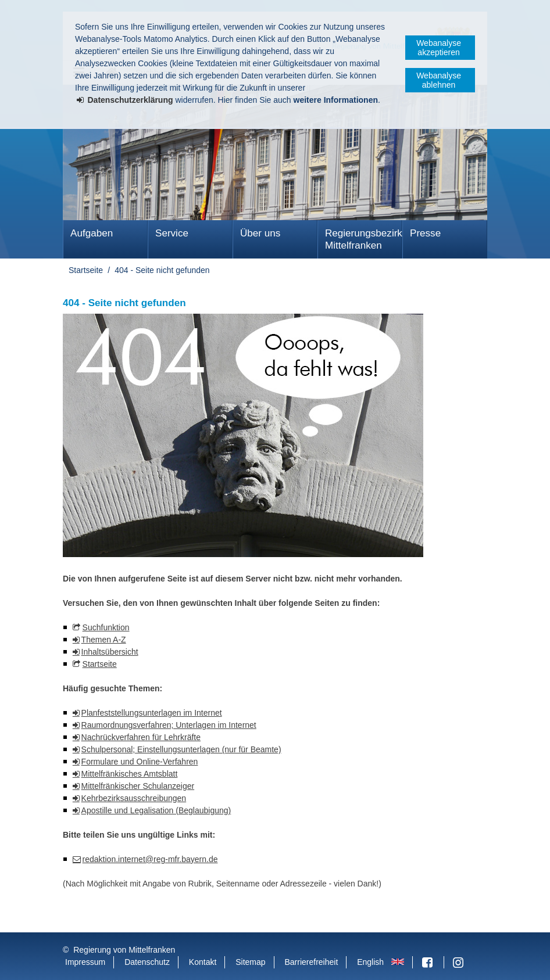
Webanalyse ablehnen (439, 80)
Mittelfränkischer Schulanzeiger (138, 786)
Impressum (85, 962)
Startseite (86, 270)
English (370, 962)
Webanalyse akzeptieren (439, 48)
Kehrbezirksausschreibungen (134, 798)
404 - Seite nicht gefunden (162, 270)
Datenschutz (147, 962)
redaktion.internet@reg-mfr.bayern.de (150, 859)
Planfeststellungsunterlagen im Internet (152, 713)
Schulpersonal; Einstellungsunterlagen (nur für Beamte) (181, 749)
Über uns (260, 233)
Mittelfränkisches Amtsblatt (130, 774)
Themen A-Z (104, 640)
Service (172, 233)
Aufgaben (92, 233)
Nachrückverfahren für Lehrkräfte (141, 737)
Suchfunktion (106, 627)
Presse (425, 233)
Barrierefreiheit (311, 962)
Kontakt (203, 962)
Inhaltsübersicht (110, 652)
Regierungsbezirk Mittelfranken (364, 239)
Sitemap (250, 962)
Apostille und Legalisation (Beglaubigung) (156, 810)
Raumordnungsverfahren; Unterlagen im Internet (169, 725)
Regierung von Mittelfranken (124, 950)
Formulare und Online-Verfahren (140, 762)
